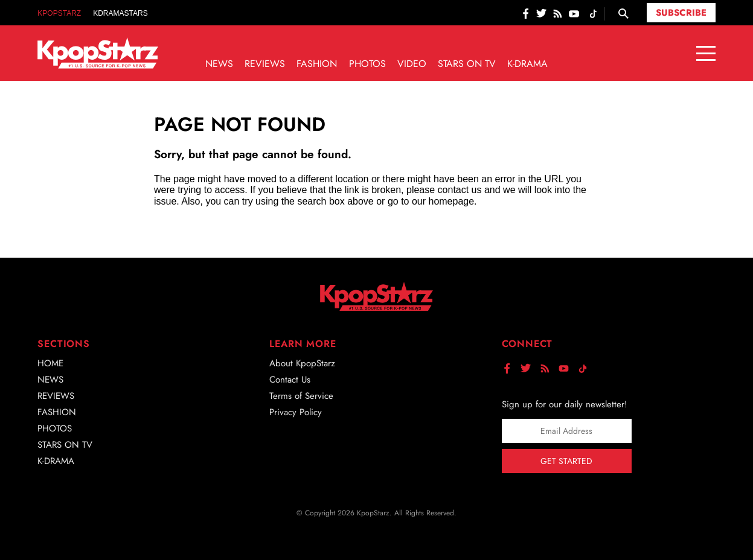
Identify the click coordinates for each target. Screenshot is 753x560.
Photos (367, 64)
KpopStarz (59, 13)
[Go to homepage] (98, 53)
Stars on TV (467, 64)
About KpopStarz (302, 363)
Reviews (265, 64)
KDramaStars (120, 13)
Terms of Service (301, 396)
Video (412, 64)
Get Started (566, 461)
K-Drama (527, 64)
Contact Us (290, 380)
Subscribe (681, 13)
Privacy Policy (296, 412)
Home (50, 363)
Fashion (317, 64)
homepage (451, 201)
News (219, 64)
